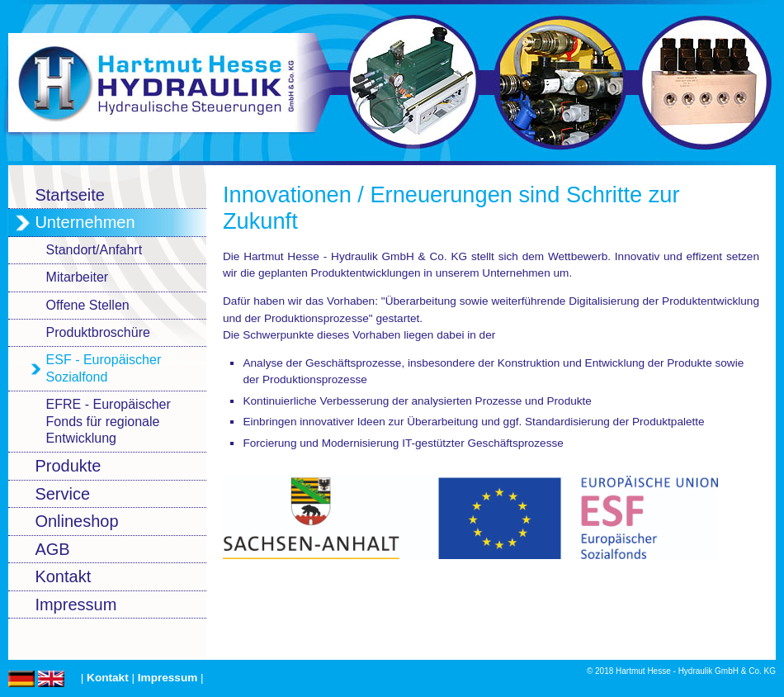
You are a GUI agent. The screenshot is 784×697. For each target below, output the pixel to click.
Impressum (168, 678)
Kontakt (108, 678)
